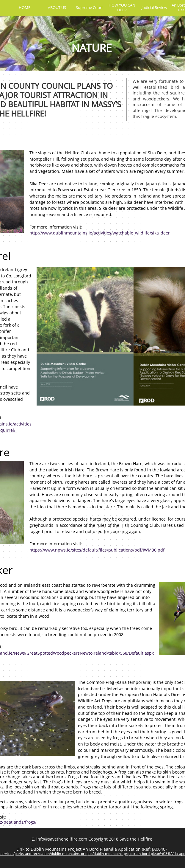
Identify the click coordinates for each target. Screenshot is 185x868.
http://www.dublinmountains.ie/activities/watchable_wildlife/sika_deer (100, 233)
